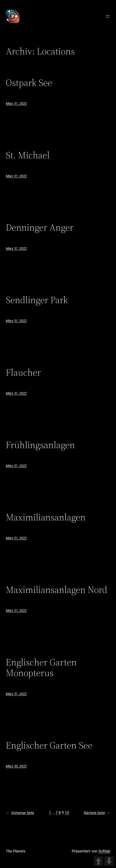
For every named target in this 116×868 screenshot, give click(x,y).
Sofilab (104, 851)
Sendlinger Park (37, 300)
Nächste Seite (97, 813)
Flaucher (23, 373)
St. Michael (28, 155)
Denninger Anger (40, 228)
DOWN (109, 861)
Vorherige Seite (20, 813)
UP (98, 861)
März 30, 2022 (16, 766)
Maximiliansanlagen (46, 517)
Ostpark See (29, 83)
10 (67, 813)
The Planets (16, 851)
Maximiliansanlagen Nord (57, 590)
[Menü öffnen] (108, 16)
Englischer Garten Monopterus (41, 668)
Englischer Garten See (49, 745)
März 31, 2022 (16, 104)
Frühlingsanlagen (40, 445)
